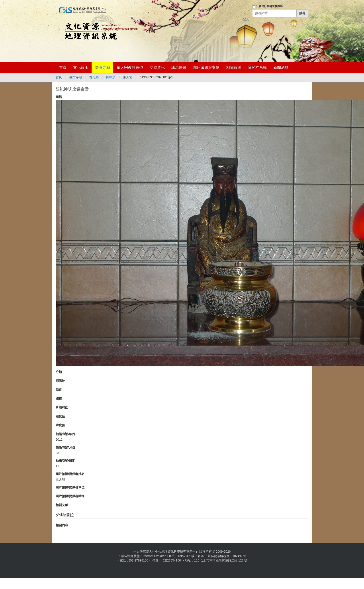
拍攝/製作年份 (65, 434)
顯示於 (60, 381)
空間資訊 (157, 68)
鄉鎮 (59, 399)
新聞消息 (281, 68)
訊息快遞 (179, 68)
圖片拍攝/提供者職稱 (70, 496)
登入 (246, 19)
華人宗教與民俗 (130, 68)
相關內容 (62, 525)
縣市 (59, 390)
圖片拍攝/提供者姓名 (70, 474)
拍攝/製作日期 (65, 461)
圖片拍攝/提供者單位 (70, 487)
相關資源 (234, 68)
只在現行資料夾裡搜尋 (269, 6)
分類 (59, 372)
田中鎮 (111, 77)
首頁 (63, 68)
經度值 (60, 416)
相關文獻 (62, 505)
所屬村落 (62, 407)
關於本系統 (257, 68)
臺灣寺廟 (102, 68)
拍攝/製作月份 (65, 447)
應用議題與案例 (206, 68)
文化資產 (81, 68)
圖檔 (59, 97)
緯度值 (60, 425)
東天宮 (128, 77)
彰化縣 (94, 77)
